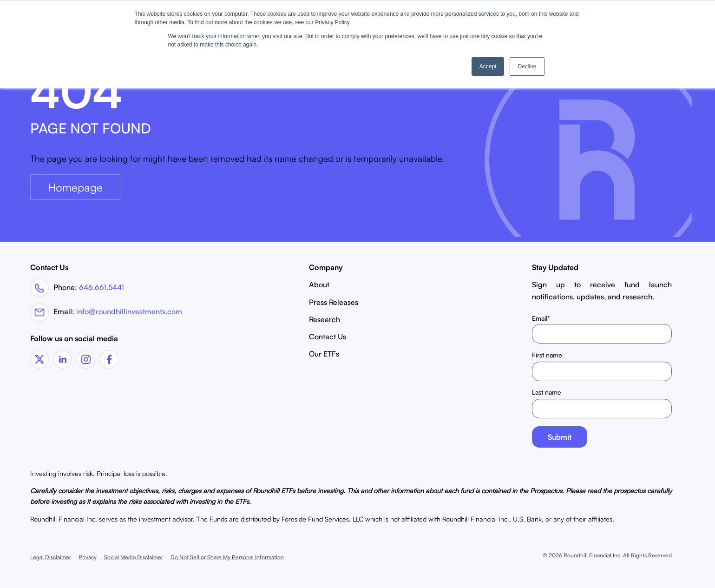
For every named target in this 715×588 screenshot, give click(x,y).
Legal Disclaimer (51, 557)
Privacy (88, 557)
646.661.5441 (102, 287)
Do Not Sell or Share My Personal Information (227, 557)
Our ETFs (324, 354)
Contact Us (328, 337)
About (319, 284)
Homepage (75, 187)
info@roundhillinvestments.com (129, 311)
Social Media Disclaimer (134, 557)
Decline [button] (527, 66)
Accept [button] (488, 66)
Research (325, 319)
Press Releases (334, 302)
